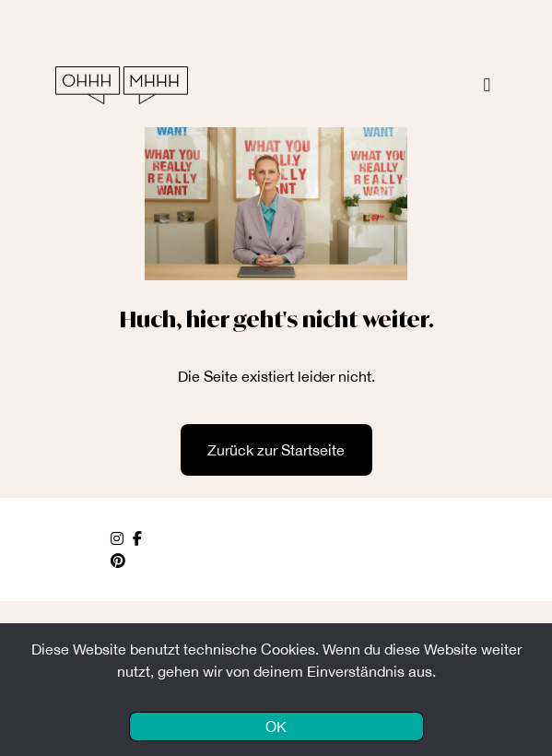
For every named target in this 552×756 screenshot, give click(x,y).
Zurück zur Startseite (276, 450)
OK (276, 726)
